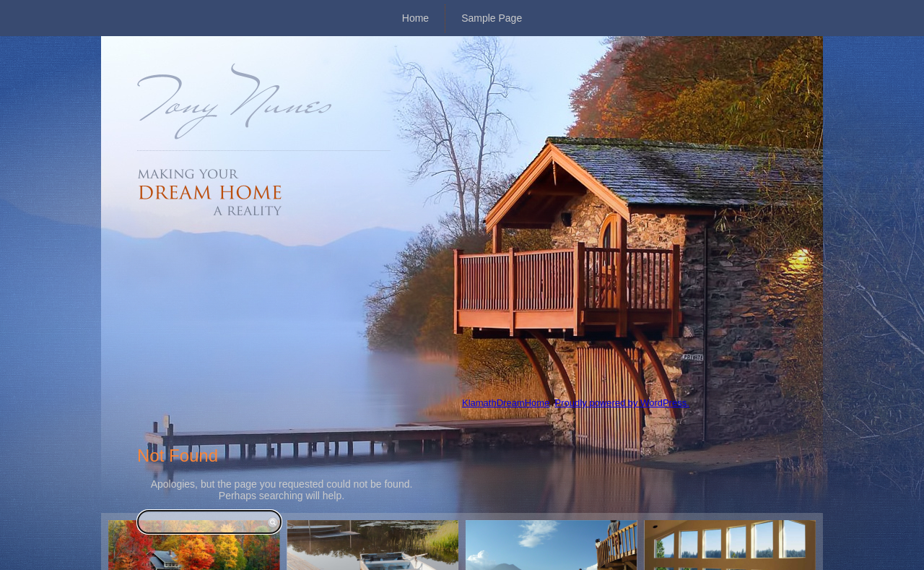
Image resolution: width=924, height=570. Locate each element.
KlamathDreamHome (506, 403)
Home (415, 18)
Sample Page (492, 18)
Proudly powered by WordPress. (622, 403)
